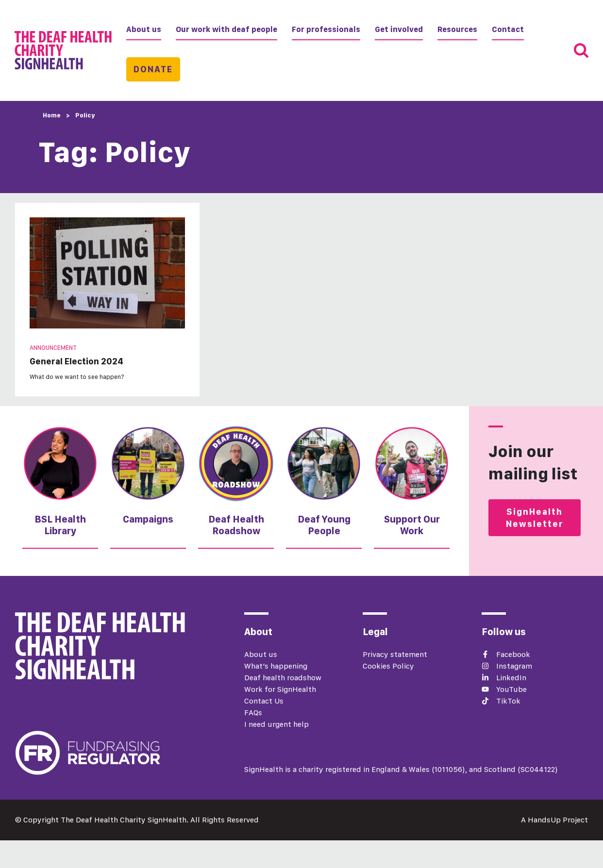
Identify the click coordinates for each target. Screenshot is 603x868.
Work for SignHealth (280, 689)
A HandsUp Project (554, 820)
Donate (153, 69)
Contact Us (264, 701)
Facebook (513, 654)
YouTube (511, 689)
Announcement (53, 348)
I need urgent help (276, 724)
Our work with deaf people (226, 29)
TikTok (508, 701)
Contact (508, 29)
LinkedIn (511, 678)
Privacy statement (395, 654)
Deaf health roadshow (283, 678)
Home (52, 115)
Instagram (514, 666)
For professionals (326, 29)
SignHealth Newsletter (535, 518)
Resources (457, 29)
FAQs (253, 712)
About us (144, 29)
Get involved (399, 29)
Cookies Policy (388, 666)
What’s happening (276, 666)
